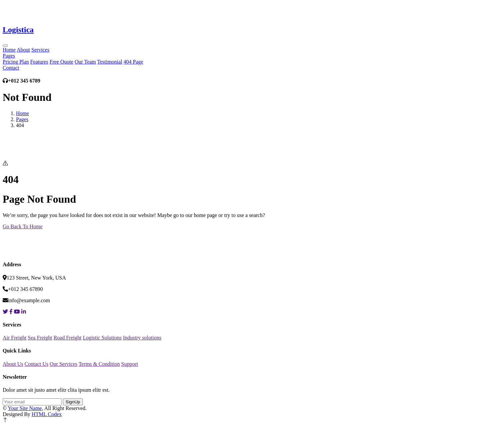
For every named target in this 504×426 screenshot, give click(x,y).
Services (40, 50)
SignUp (73, 402)
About (23, 50)
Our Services (63, 364)
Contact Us (37, 364)
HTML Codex (47, 414)
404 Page (133, 62)
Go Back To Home (23, 226)
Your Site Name (25, 408)
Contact (11, 68)
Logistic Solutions (102, 338)
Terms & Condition (99, 364)
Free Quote (62, 62)
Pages (9, 56)
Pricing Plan (16, 62)
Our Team (85, 62)
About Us (13, 364)
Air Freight (15, 338)
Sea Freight (40, 338)
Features (39, 62)
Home (9, 50)
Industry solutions (142, 338)
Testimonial (110, 62)
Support (130, 364)
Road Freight (68, 338)
